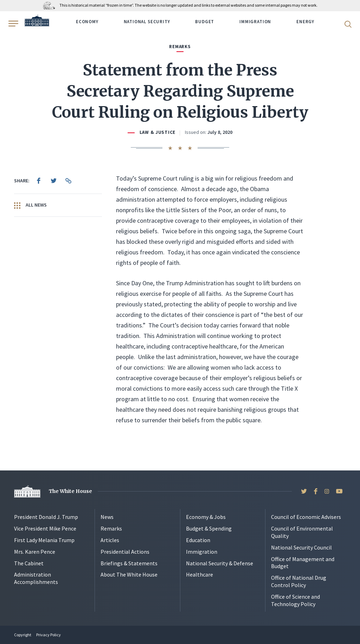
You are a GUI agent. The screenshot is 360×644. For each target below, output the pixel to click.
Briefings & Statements (129, 563)
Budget (205, 22)
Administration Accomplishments (36, 578)
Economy (87, 22)
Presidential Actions (125, 552)
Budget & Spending (209, 528)
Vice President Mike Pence (45, 528)
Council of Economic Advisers (306, 517)
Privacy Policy (49, 635)
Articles (110, 540)
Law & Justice (157, 132)
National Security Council (301, 547)
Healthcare (200, 574)
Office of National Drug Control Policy (299, 581)
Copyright (23, 635)
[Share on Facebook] (39, 181)
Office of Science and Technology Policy (295, 600)
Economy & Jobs (206, 517)
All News (30, 205)
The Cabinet (29, 563)
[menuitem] (39, 181)
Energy (305, 22)
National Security (147, 22)
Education (198, 540)
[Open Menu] (13, 24)
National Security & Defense (220, 563)
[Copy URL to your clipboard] (68, 181)
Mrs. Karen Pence (35, 552)
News (107, 517)
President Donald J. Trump (46, 517)
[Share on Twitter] (53, 181)
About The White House (129, 574)
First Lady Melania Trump (44, 540)
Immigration (255, 22)
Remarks (111, 528)
